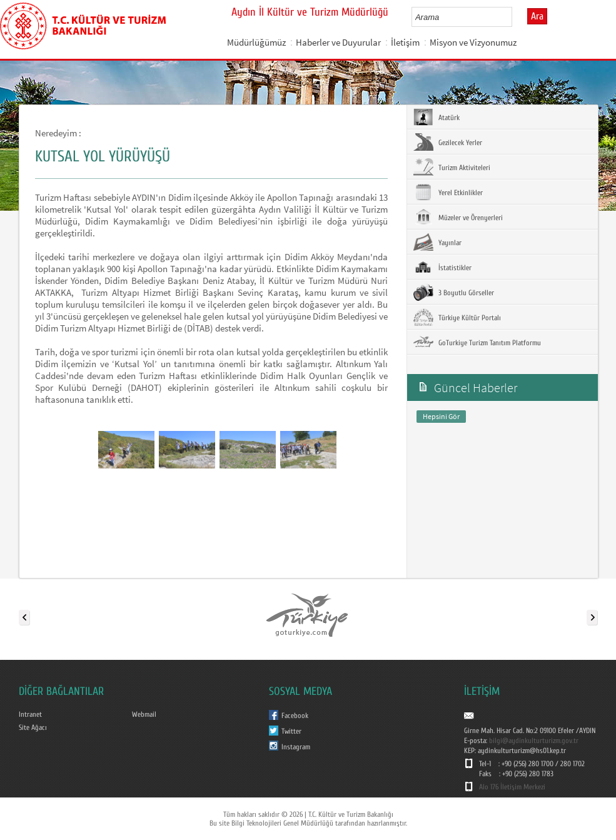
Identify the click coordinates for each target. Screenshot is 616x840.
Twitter (291, 731)
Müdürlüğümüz (256, 42)
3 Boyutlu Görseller (454, 292)
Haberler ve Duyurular (338, 42)
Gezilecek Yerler (448, 142)
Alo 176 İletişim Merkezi (512, 787)
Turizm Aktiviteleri (452, 167)
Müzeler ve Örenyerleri (458, 217)
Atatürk (437, 117)
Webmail (144, 714)
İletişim (405, 42)
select (516, 17)
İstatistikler (442, 267)
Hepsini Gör (441, 416)
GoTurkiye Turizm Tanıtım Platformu (477, 342)
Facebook (295, 716)
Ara (537, 16)
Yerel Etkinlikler (448, 192)
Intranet (30, 714)
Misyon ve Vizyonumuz (473, 42)
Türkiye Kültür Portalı (457, 317)
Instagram (296, 747)
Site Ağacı (33, 727)
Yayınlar (437, 242)
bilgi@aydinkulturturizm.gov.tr (534, 741)
